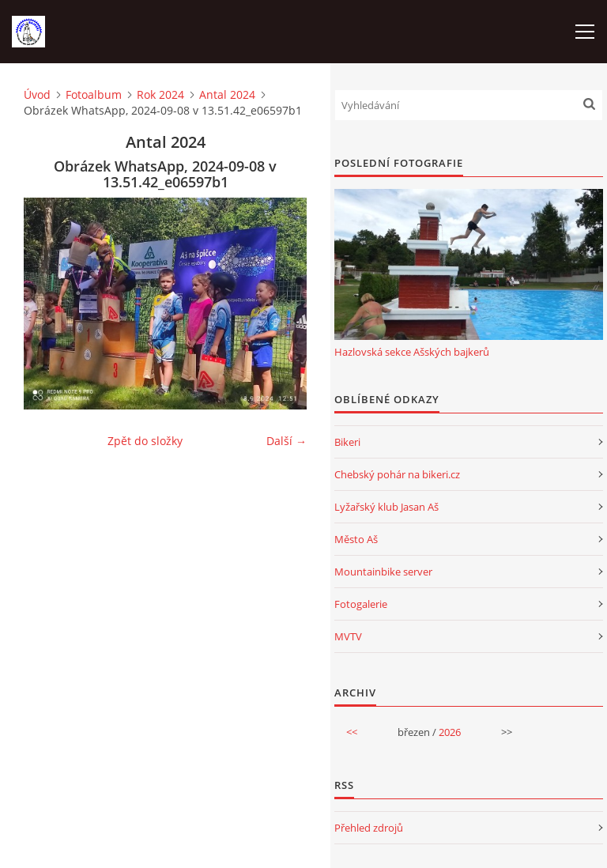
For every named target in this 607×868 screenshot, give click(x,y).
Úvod (37, 94)
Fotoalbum (94, 94)
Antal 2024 (227, 94)
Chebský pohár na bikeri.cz (397, 474)
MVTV (348, 636)
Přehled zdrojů (369, 828)
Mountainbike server (383, 572)
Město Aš (356, 539)
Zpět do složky (145, 441)
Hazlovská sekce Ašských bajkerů (412, 352)
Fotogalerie (361, 604)
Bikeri (347, 442)
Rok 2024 (160, 94)
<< (352, 732)
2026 (450, 732)
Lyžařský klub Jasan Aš (386, 507)
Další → (287, 441)
